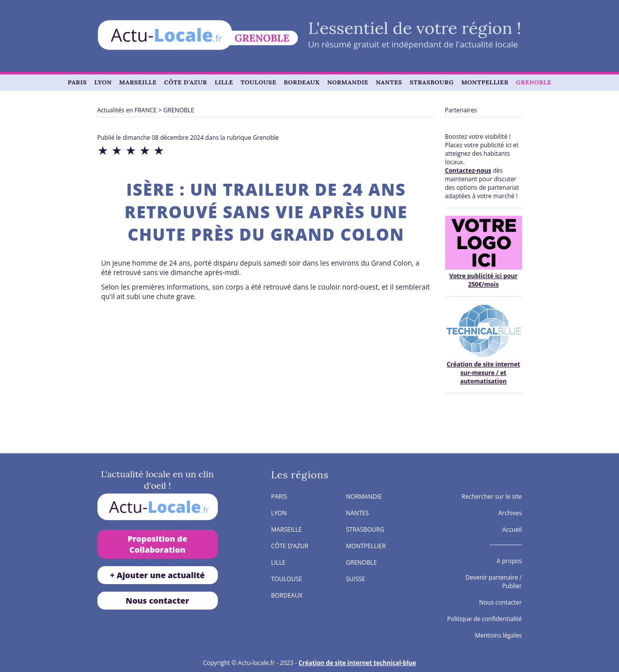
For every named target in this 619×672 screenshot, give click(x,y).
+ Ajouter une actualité (157, 575)
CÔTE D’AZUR (186, 82)
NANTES (389, 82)
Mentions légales (498, 635)
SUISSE (356, 579)
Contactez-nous (468, 170)
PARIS (77, 82)
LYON (103, 82)
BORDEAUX (302, 82)
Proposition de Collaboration (157, 544)
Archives (510, 513)
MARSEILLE (138, 82)
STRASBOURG (432, 82)
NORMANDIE (348, 82)
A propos (509, 561)
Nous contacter (158, 601)
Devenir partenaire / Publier (494, 582)
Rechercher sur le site (492, 497)
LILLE (224, 82)
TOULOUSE (259, 82)
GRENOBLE (534, 82)
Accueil (512, 529)
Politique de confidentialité (484, 619)
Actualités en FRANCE (127, 110)
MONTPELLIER (485, 82)
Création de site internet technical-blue (357, 663)
